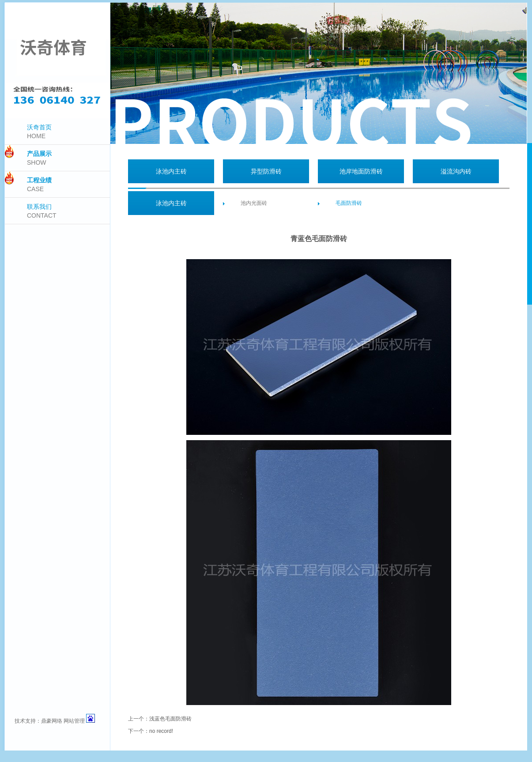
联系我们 (42, 211)
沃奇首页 (39, 132)
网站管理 (74, 721)
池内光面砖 (254, 203)
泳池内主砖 (171, 171)
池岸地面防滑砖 (361, 171)
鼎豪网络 (52, 721)
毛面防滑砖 (349, 203)
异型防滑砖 (266, 171)
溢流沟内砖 (456, 171)
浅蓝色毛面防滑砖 (170, 719)
